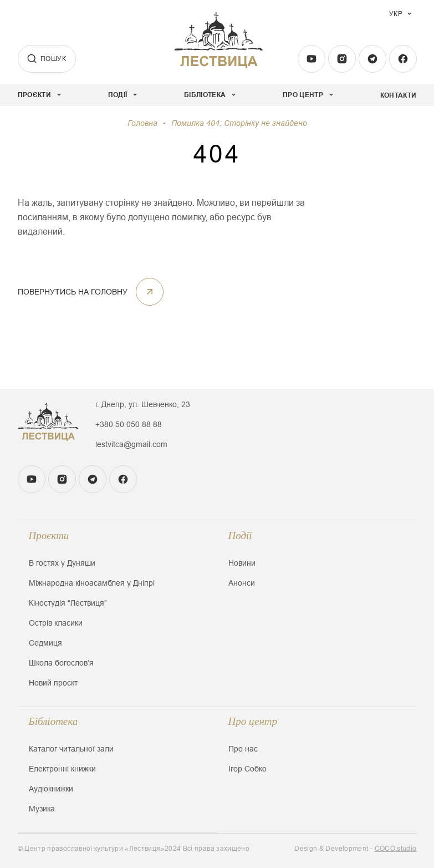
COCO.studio (396, 849)
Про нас (243, 749)
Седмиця (45, 643)
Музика (42, 809)
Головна (142, 123)
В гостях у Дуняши (62, 563)
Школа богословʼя (61, 663)
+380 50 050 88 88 (129, 424)
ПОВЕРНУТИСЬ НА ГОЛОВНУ (91, 292)
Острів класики (56, 623)
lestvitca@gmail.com (131, 444)
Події (240, 535)
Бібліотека (53, 721)
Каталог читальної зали (71, 749)
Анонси (242, 583)
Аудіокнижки (51, 789)
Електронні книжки (62, 769)
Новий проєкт (53, 683)
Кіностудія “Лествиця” (68, 603)
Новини (242, 563)
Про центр (253, 721)
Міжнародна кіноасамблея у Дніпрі (92, 583)
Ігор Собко (247, 769)
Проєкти (49, 535)
